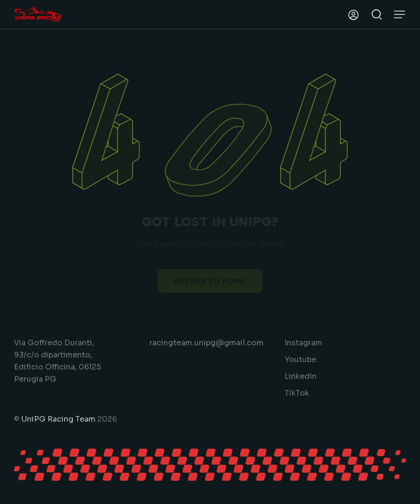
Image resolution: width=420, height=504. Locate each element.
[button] (400, 14)
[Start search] (377, 13)
